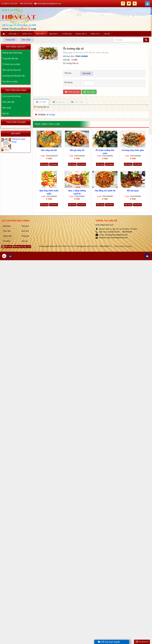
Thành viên (7, 236)
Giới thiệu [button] (14, 35)
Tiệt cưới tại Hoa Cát (11, 70)
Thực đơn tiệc (8, 102)
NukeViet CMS (91, 246)
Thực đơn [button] (41, 35)
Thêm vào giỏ (72, 92)
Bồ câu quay (133, 191)
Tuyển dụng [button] (67, 34)
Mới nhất (16, 134)
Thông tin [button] (27, 35)
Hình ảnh (25, 231)
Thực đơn (7, 231)
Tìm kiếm (6, 241)
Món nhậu (87, 74)
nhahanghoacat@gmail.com (49, 4)
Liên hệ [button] (107, 34)
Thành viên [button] (81, 35)
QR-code (7, 247)
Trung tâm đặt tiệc (10, 58)
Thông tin (25, 226)
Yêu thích (54, 164)
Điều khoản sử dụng (123, 246)
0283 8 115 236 (10, 4)
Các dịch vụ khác (10, 81)
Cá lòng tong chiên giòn (133, 150)
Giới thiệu (7, 226)
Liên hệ (24, 241)
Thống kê (25, 236)
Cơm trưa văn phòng (11, 96)
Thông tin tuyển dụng (19, 140)
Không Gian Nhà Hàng (12, 53)
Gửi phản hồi (142, 642)
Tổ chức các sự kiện (11, 64)
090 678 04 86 (26, 4)
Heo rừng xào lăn (49, 150)
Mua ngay (89, 92)
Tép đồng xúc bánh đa (105, 191)
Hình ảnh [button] (54, 35)
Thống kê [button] (95, 35)
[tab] (41, 102)
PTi (110, 246)
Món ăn (6, 113)
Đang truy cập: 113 (22, 247)
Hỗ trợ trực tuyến (109, 642)
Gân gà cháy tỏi (77, 150)
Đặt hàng (44, 164)
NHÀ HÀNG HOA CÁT (66, 246)
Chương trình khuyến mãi (13, 76)
